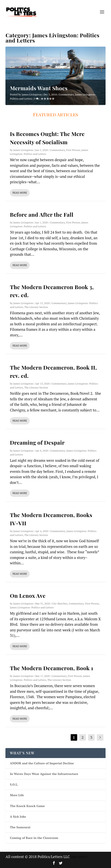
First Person (73, 150)
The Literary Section (36, 307)
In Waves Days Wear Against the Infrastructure (44, 774)
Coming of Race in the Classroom (34, 838)
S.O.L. (14, 784)
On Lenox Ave (28, 595)
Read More (20, 193)
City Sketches (60, 604)
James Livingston (32, 94)
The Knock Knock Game (27, 806)
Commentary (66, 94)
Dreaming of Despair (37, 442)
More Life (17, 795)
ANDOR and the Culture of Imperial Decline (42, 763)
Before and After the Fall (42, 214)
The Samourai (20, 827)
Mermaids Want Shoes (39, 88)
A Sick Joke (18, 816)
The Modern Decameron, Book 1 (51, 668)
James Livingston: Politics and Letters (32, 607)
